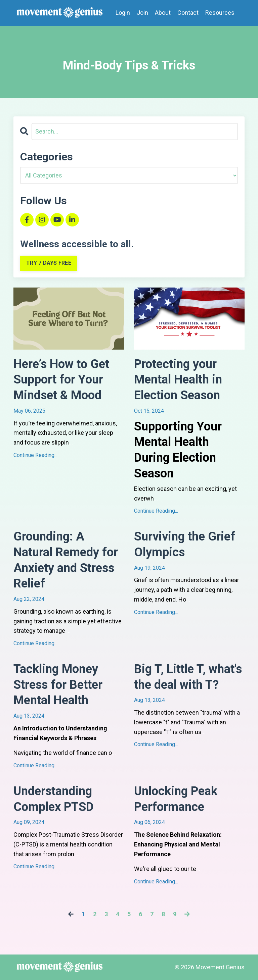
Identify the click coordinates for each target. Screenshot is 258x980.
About (163, 13)
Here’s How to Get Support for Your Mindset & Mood (61, 380)
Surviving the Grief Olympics (185, 544)
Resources (220, 13)
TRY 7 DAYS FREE (49, 263)
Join (142, 13)
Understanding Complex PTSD (54, 799)
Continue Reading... (35, 455)
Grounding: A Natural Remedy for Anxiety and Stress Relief (66, 560)
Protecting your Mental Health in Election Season (178, 380)
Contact (188, 13)
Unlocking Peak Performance (176, 799)
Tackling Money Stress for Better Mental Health (58, 685)
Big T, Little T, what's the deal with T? (188, 677)
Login (123, 13)
